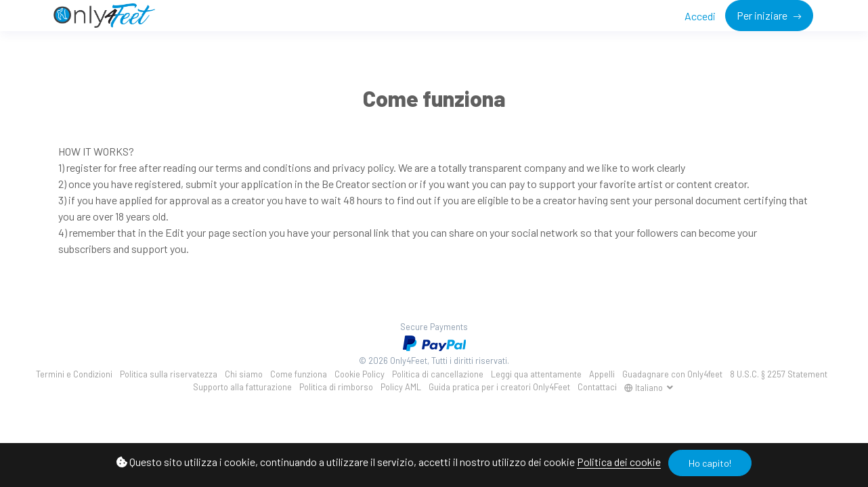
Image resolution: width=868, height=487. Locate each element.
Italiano (645, 388)
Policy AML (401, 387)
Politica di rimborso (336, 387)
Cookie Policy (360, 374)
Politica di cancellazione (438, 374)
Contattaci (597, 387)
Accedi (700, 16)
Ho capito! (710, 463)
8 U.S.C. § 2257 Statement (779, 374)
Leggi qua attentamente (536, 374)
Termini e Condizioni (74, 374)
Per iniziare (763, 15)
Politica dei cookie (619, 462)
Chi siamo (244, 374)
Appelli (602, 374)
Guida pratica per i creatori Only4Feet (499, 387)
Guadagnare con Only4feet (672, 374)
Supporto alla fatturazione (242, 387)
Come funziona (299, 374)
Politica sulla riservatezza (169, 374)
